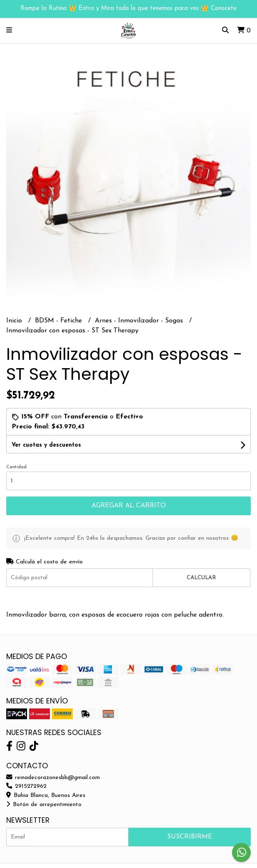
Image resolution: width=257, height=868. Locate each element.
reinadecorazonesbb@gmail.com (53, 778)
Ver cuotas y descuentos (46, 445)
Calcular (201, 578)
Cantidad (16, 467)
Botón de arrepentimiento (44, 805)
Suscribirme (190, 837)
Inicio (15, 321)
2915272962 (26, 786)
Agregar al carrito (129, 506)
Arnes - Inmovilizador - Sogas (140, 321)
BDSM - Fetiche (59, 321)
